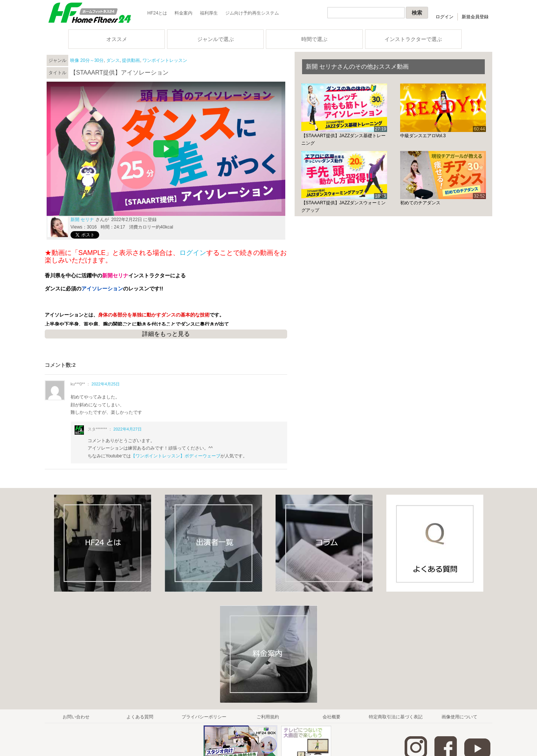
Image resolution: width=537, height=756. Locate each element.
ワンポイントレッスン (165, 60)
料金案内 (183, 13)
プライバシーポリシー (204, 717)
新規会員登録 (475, 17)
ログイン (445, 17)
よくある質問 (140, 717)
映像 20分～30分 (87, 60)
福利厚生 (209, 13)
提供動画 (131, 60)
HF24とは (157, 13)
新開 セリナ (82, 220)
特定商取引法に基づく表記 (396, 717)
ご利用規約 (268, 717)
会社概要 (332, 717)
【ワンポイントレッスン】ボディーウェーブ (176, 456)
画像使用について (459, 717)
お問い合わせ (76, 717)
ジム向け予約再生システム (252, 13)
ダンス (113, 60)
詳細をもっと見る (166, 334)
